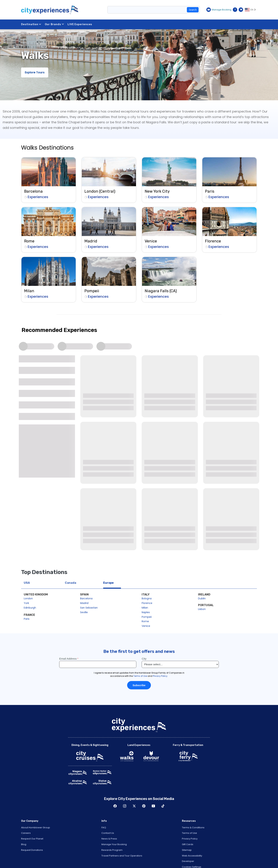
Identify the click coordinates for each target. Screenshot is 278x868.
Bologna (147, 598)
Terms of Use (189, 833)
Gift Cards (188, 844)
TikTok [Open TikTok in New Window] (163, 806)
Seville (84, 612)
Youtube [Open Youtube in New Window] (153, 806)
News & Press (109, 839)
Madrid (84, 603)
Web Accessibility (192, 856)
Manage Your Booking (114, 844)
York (26, 603)
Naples (146, 612)
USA (27, 583)
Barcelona (86, 598)
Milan (145, 608)
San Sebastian (89, 608)
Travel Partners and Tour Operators (122, 856)
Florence (147, 603)
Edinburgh (30, 608)
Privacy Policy (190, 839)
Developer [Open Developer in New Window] (188, 861)
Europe (108, 583)
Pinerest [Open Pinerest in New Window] (144, 806)
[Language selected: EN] (251, 10)
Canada (71, 583)
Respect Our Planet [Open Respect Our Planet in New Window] (32, 839)
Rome (145, 621)
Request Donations (32, 850)
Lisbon (202, 609)
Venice (146, 626)
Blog (24, 844)
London (28, 598)
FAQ (104, 828)
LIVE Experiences (80, 24)
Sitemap (187, 850)
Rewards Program (112, 850)
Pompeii (147, 617)
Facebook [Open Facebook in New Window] (115, 806)
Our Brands (55, 24)
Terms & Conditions (193, 828)
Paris (27, 619)
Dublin (202, 598)
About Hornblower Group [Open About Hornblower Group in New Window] (36, 828)
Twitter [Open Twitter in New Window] (134, 806)
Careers (26, 833)
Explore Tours (35, 72)
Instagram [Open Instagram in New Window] (125, 806)
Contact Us (108, 833)
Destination (31, 24)
